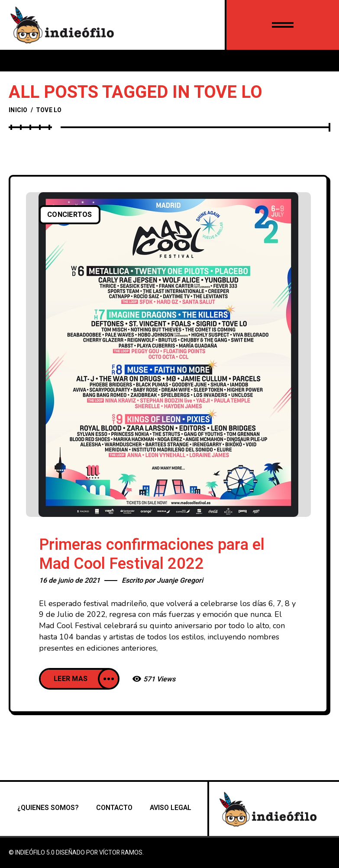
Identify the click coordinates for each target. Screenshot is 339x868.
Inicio (18, 110)
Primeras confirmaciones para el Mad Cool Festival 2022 (152, 554)
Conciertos (70, 215)
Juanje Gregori (180, 581)
